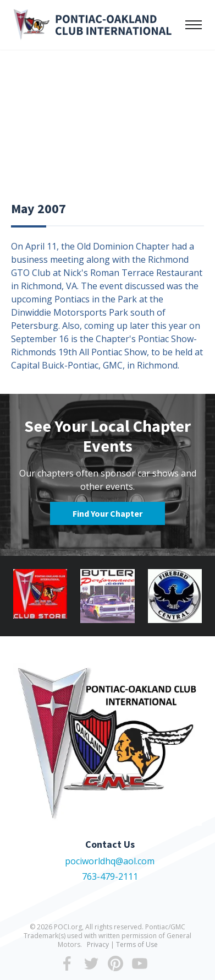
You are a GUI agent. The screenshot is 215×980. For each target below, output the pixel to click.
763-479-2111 (110, 876)
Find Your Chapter (107, 513)
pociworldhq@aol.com (110, 861)
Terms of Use (137, 944)
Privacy (98, 944)
